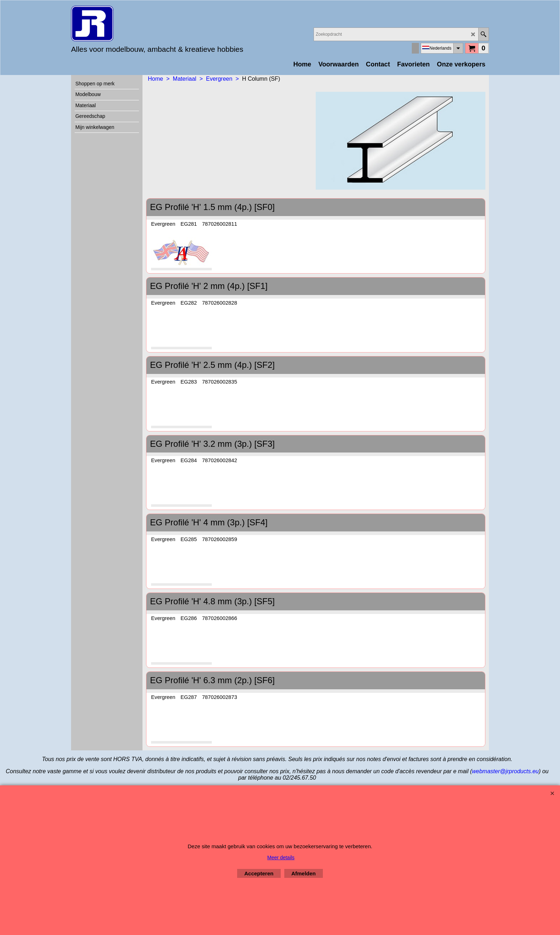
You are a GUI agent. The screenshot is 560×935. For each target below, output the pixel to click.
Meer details (281, 857)
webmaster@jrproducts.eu (505, 771)
